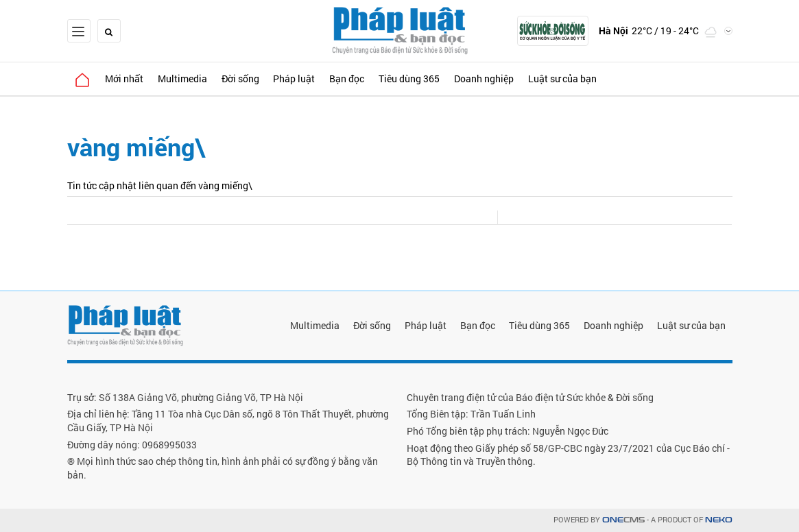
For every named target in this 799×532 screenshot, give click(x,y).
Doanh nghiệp (500, 78)
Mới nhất (128, 78)
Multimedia (188, 78)
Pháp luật (304, 78)
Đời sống (248, 78)
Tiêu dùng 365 (424, 78)
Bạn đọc (359, 78)
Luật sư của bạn (581, 78)
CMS (623, 520)
